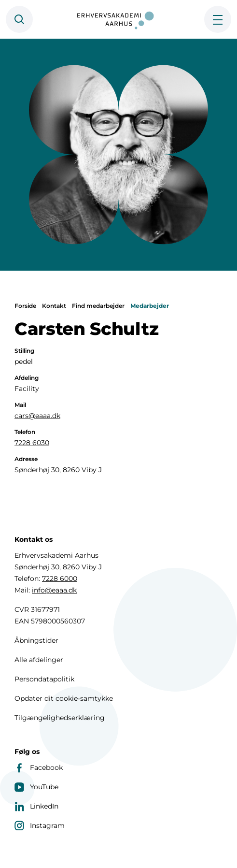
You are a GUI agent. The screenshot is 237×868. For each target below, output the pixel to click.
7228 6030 (32, 443)
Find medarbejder (98, 306)
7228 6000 (60, 579)
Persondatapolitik (44, 679)
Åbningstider (36, 640)
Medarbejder (150, 306)
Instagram (40, 825)
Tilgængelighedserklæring (60, 718)
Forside (25, 306)
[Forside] (119, 19)
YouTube (36, 787)
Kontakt (54, 306)
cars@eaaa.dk (37, 416)
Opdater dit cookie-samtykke (64, 698)
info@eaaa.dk (54, 590)
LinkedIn (36, 806)
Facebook (39, 767)
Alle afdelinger (39, 660)
